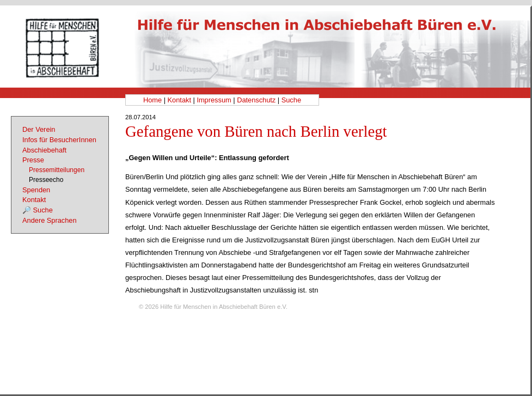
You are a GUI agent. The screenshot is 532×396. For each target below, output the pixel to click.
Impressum (214, 100)
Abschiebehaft (44, 150)
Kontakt (179, 100)
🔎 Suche (38, 210)
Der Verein (39, 129)
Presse (33, 160)
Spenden (36, 190)
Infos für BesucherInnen (59, 140)
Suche (291, 100)
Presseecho (46, 180)
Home (152, 100)
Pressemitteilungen (57, 170)
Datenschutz (256, 100)
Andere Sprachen (50, 220)
